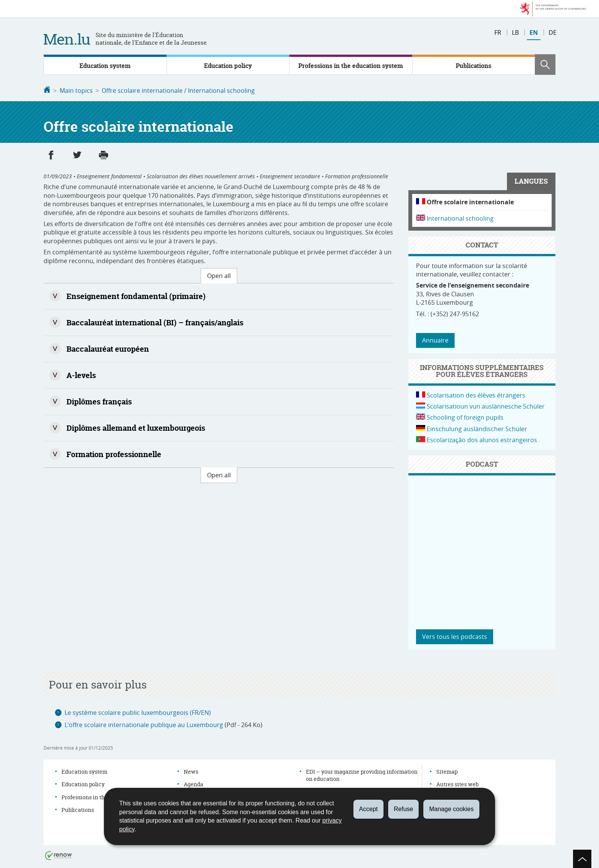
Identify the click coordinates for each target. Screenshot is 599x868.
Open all (219, 275)
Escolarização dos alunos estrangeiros (482, 439)
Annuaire (435, 339)
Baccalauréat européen (108, 348)
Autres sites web (457, 783)
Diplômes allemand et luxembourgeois (136, 427)
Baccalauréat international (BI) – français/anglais (155, 322)
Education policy (228, 66)
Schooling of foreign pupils (465, 417)
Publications (474, 66)
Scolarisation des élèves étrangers (476, 394)
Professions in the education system (351, 66)
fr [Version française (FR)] (498, 32)
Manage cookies (451, 809)
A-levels (81, 374)
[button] (545, 65)
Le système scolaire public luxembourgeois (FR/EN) (138, 712)
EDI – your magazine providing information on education (362, 775)
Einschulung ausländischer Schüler (477, 428)
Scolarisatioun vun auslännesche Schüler (486, 406)
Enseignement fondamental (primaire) (136, 295)
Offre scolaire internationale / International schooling (178, 91)
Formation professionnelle (114, 453)
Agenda (193, 783)
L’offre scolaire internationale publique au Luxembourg (144, 724)
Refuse (404, 809)
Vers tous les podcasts (455, 636)
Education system (105, 66)
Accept (368, 809)
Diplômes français (99, 401)
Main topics (76, 91)
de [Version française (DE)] (553, 32)
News (191, 771)
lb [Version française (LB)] (515, 32)
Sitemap (447, 771)
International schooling (460, 218)
